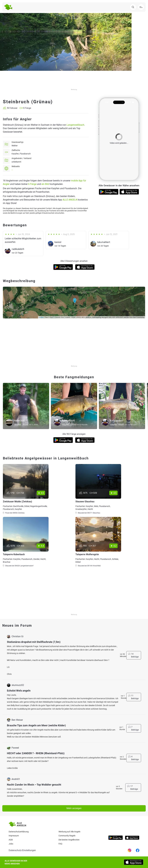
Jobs (11, 844)
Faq (60, 844)
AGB (11, 840)
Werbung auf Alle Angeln (69, 832)
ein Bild (45, 184)
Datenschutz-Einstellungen (22, 850)
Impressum (14, 836)
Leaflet (41, 317)
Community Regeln (67, 836)
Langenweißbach (75, 125)
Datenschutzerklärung (19, 832)
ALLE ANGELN (70, 200)
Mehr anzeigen (74, 808)
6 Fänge (32, 184)
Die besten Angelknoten (69, 840)
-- (12, 170)
